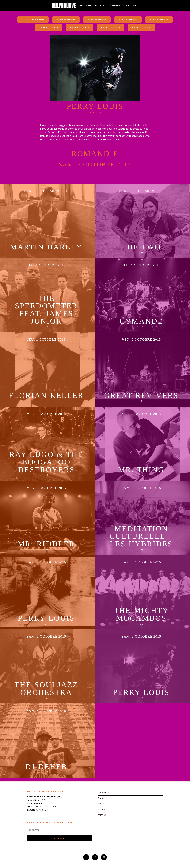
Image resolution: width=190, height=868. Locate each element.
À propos (115, 5)
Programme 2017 (48, 28)
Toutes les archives (33, 20)
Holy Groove (64, 5)
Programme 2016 (159, 20)
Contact (101, 798)
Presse (101, 804)
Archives (102, 815)
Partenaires (103, 793)
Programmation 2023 (92, 5)
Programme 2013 (66, 20)
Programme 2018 (79, 28)
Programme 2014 (97, 20)
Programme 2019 (111, 28)
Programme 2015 (128, 20)
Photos (101, 809)
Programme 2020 (142, 28)
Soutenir (131, 5)
